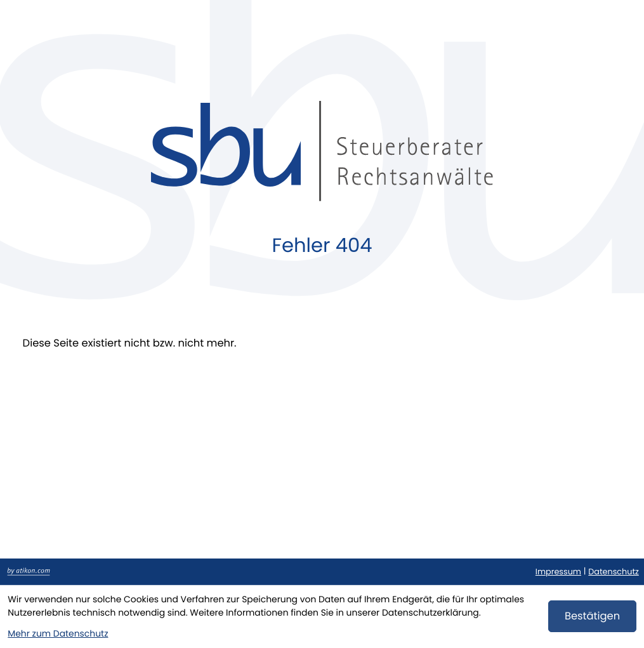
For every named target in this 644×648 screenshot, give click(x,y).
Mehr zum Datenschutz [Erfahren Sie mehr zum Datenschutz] (58, 633)
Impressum (558, 572)
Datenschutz (614, 572)
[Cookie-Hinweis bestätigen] (592, 616)
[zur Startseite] (322, 151)
